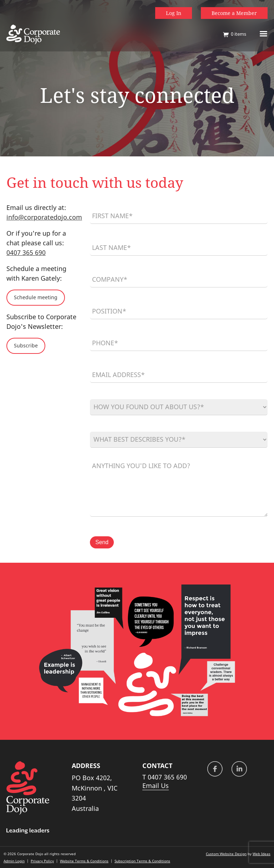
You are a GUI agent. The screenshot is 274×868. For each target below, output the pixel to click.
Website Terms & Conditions (84, 861)
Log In (174, 13)
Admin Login (14, 861)
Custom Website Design (226, 854)
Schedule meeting (36, 297)
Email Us (156, 786)
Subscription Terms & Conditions (142, 861)
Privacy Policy (42, 861)
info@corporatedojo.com (44, 217)
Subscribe (26, 346)
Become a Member (234, 13)
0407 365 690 (26, 252)
